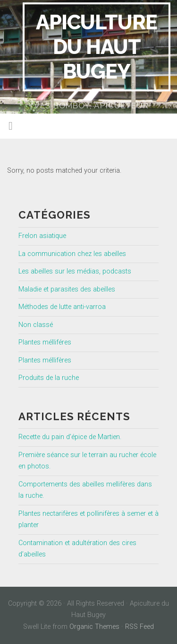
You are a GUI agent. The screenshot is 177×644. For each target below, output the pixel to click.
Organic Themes (94, 627)
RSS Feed (139, 627)
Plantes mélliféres (45, 342)
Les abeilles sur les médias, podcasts (75, 271)
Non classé (36, 325)
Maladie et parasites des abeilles (67, 289)
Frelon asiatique (42, 236)
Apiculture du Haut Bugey (97, 47)
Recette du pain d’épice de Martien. (70, 437)
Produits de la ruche (49, 378)
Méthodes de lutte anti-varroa (62, 307)
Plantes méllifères (45, 360)
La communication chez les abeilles (72, 254)
